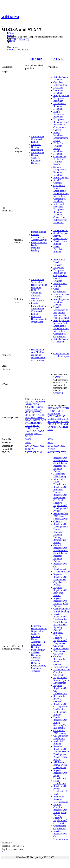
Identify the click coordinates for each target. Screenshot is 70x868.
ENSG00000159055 (35, 446)
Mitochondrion (60, 85)
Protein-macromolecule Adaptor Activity (39, 237)
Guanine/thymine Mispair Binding (61, 610)
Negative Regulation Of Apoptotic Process (60, 591)
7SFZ (34, 452)
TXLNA (40, 431)
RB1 (57, 424)
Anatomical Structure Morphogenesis (61, 799)
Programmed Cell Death (59, 652)
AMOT (42, 402)
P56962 (51, 449)
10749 (28, 443)
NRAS (51, 422)
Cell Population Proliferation (61, 737)
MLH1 (51, 419)
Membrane (58, 154)
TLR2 (50, 429)
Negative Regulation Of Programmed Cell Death (60, 642)
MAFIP (35, 415)
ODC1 (57, 422)
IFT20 (28, 415)
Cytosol (35, 155)
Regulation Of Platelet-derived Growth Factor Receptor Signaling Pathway (61, 554)
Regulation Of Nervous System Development (61, 680)
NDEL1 (40, 418)
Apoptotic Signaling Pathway (58, 535)
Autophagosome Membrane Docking (61, 302)
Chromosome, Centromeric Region (38, 139)
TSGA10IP (30, 431)
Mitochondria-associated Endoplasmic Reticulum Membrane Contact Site (60, 211)
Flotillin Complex (58, 806)
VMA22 (29, 433)
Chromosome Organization (60, 827)
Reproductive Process (60, 541)
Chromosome (37, 152)
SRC (59, 427)
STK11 (65, 427)
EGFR (50, 414)
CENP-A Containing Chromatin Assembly (36, 294)
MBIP (42, 415)
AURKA (52, 408)
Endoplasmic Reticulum (59, 99)
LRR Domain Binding (60, 713)
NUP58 (37, 420)
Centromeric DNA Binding (60, 732)
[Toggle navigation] (2, 26)
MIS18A (36, 59)
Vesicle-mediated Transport (61, 295)
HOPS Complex (61, 178)
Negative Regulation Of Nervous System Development (61, 750)
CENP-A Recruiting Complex (36, 160)
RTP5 (39, 423)
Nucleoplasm (37, 150)
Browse (11, 33)
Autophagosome (61, 96)
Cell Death (58, 675)
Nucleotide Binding (58, 742)
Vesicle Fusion (60, 283)
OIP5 (43, 420)
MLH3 (58, 419)
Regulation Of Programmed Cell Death (60, 498)
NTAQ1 (29, 420)
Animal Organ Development (60, 766)
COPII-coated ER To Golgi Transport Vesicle (60, 160)
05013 (50, 443)
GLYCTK (37, 412)
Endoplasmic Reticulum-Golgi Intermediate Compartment (61, 123)
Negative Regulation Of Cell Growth (60, 820)
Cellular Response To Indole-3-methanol (59, 660)
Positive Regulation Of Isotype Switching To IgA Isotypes (60, 723)
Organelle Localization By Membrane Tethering (39, 667)
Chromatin (36, 144)
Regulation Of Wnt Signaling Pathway (60, 812)
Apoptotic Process (58, 634)
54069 (28, 439)
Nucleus (35, 147)
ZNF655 (29, 436)
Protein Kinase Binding (60, 242)
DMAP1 (29, 410)
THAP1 (37, 428)
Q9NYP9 (30, 449)
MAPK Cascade (61, 648)
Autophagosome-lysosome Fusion (61, 322)
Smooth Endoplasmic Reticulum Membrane (59, 171)
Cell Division (37, 301)
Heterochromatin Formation (39, 286)
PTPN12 (65, 422)
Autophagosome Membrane (61, 78)
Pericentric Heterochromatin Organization (39, 319)
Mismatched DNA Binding (60, 475)
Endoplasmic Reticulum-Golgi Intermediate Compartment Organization (61, 331)
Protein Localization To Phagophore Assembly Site (61, 311)
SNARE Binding (61, 230)
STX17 (59, 59)
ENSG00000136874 (57, 446)
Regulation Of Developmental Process (61, 527)
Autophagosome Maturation (61, 340)
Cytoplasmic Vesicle (59, 187)
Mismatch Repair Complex (61, 671)
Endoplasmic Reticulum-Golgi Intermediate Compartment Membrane (61, 196)
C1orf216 (30, 407)
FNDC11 (38, 410)
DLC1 (60, 411)
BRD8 (36, 404)
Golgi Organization (59, 290)
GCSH (28, 412)
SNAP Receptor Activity (61, 234)
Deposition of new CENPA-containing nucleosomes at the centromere (38, 355)
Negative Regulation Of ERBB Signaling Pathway (61, 602)
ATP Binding (59, 762)
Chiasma (57, 521)
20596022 (58, 377)
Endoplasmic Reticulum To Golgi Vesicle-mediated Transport (60, 275)
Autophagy (59, 286)
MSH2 (65, 419)
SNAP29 (52, 427)
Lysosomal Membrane (58, 92)
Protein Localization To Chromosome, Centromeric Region (38, 309)
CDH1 (66, 408)
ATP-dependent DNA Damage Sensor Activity (61, 516)
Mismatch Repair (61, 572)
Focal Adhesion (61, 667)
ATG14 (29, 404)
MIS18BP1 (31, 418)
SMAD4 (64, 424)
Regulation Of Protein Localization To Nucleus (61, 790)
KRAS (57, 414)
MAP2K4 (52, 416)
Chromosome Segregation (37, 281)
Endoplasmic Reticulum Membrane (59, 106)
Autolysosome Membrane (60, 221)
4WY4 (51, 452)
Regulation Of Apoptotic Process (60, 490)
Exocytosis (58, 268)
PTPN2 (51, 424)
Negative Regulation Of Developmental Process (61, 507)
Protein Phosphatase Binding (59, 249)
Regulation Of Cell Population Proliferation (61, 707)
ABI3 (28, 402)
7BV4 (57, 452)
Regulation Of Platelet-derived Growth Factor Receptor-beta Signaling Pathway (61, 464)
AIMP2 (34, 402)
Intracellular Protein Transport (59, 262)
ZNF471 (38, 433)
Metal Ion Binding (36, 249)
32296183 (23, 39)
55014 (50, 439)
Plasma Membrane (58, 134)
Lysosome (58, 88)
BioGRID (12, 50)
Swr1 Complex (38, 650)
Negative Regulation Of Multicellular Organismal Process (60, 580)
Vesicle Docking (61, 318)
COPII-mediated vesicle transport (61, 355)
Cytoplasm (58, 82)
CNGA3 (39, 407)
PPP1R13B (31, 423)
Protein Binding (39, 232)
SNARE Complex (58, 182)
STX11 (29, 425)
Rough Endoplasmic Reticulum (59, 114)
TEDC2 (29, 428)
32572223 (58, 393)
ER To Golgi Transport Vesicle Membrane (59, 147)
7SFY (28, 452)
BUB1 (59, 408)
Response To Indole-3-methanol (59, 699)
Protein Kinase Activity (60, 758)
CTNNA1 (52, 411)
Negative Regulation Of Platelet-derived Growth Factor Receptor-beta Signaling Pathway (61, 622)
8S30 (39, 452)
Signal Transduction (59, 782)
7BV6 (63, 452)
